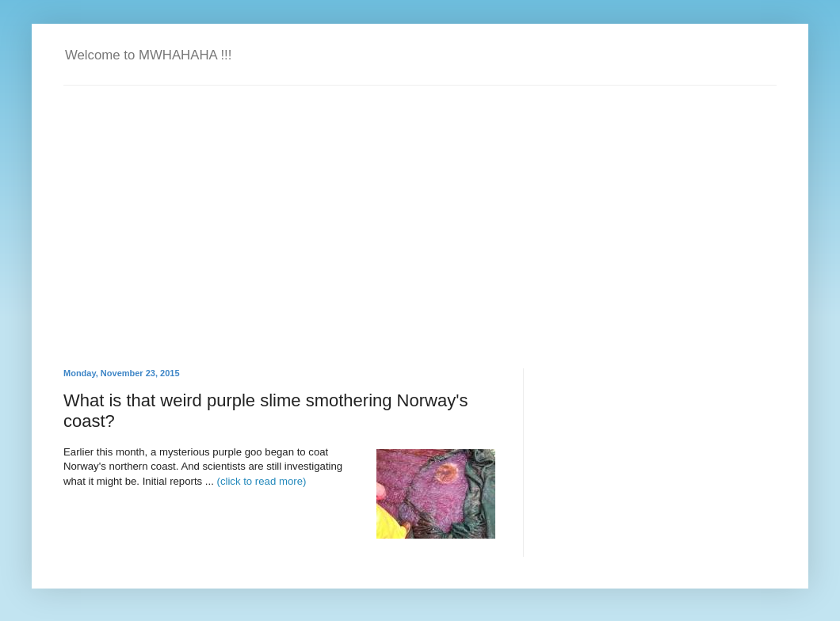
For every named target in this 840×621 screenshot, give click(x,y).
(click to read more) (262, 481)
